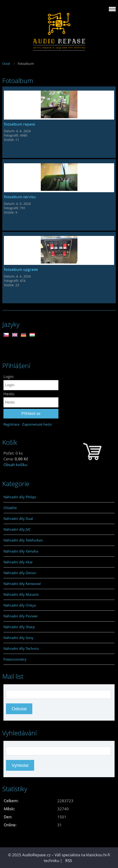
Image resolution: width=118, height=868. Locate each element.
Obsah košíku (15, 465)
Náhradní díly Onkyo (20, 605)
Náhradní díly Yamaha (21, 551)
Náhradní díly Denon (20, 573)
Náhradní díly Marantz (21, 594)
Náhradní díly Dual (18, 519)
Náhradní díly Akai (18, 562)
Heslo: (9, 394)
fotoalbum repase (19, 124)
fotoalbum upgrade (21, 269)
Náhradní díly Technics (21, 648)
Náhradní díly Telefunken (23, 540)
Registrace (11, 424)
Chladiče (10, 508)
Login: (9, 377)
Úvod (6, 64)
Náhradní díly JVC (17, 529)
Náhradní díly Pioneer (21, 616)
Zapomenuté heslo (37, 424)
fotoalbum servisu (20, 197)
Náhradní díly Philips (20, 497)
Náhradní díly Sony (18, 638)
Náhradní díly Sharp (19, 627)
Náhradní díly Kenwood (22, 584)
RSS (69, 861)
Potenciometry (15, 659)
